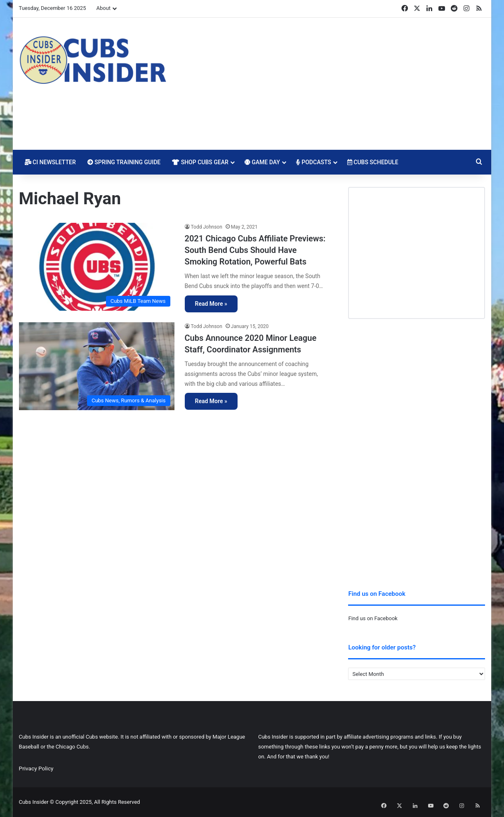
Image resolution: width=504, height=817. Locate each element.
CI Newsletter (50, 162)
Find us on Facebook (373, 618)
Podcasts (314, 162)
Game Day (262, 162)
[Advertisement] (332, 84)
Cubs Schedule (373, 162)
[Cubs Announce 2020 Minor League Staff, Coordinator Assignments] (97, 366)
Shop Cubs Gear (200, 162)
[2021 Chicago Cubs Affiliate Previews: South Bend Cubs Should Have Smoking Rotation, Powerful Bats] (97, 267)
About (103, 8)
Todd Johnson (207, 227)
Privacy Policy (36, 768)
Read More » (211, 304)
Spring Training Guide (124, 162)
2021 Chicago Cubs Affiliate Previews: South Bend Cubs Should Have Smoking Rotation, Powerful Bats (255, 250)
